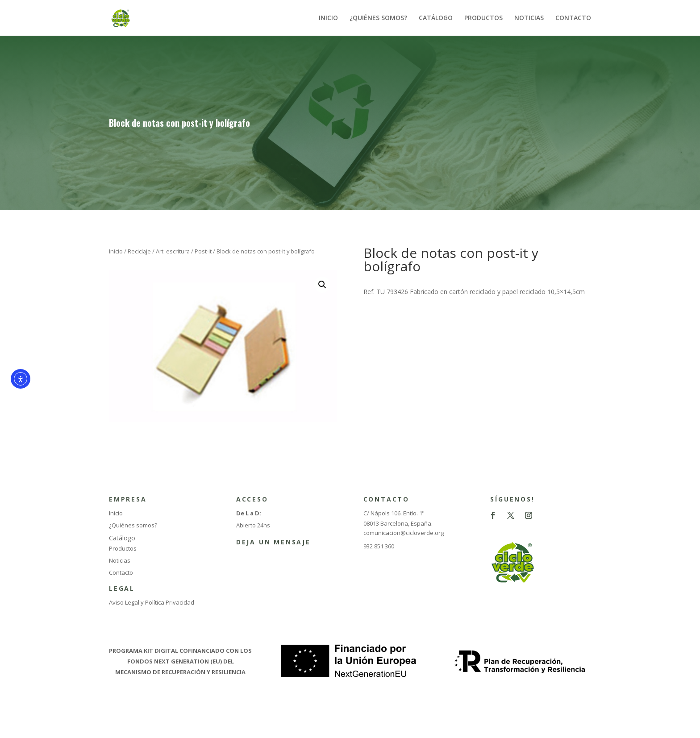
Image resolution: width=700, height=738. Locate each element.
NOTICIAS (529, 18)
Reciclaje (139, 251)
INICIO (328, 18)
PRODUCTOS (483, 18)
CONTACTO (573, 18)
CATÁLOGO (436, 18)
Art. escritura (173, 251)
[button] (322, 285)
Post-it (203, 251)
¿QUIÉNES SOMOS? (378, 18)
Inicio (116, 251)
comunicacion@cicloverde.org (404, 533)
